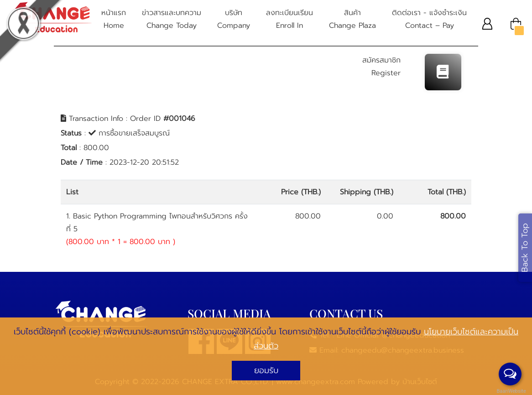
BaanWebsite (511, 391)
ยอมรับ (266, 370)
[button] (488, 23)
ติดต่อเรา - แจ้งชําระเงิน (429, 20)
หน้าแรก (114, 20)
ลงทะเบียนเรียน (289, 20)
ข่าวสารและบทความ (172, 20)
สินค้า (352, 20)
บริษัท (234, 20)
